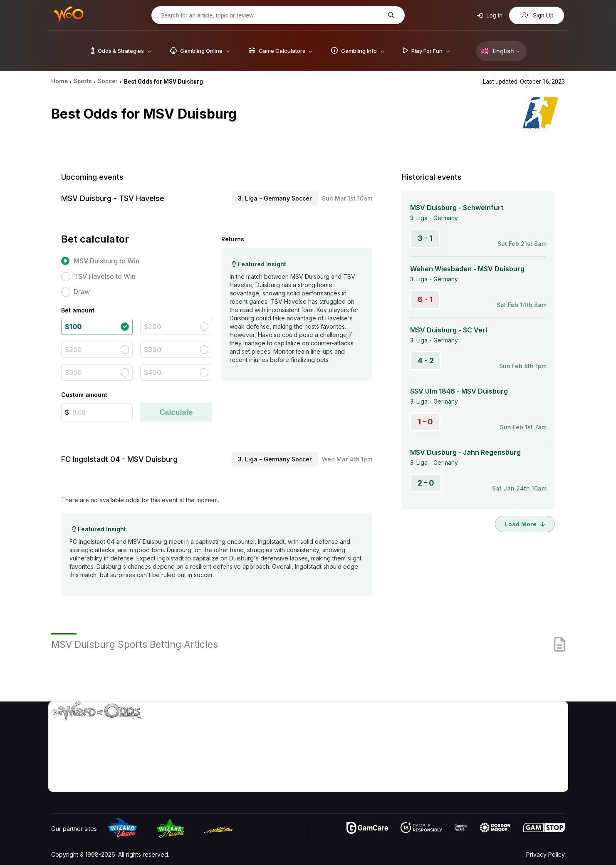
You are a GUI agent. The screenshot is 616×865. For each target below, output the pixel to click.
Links (494, 749)
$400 (153, 372)
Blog (539, 737)
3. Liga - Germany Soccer (275, 198)
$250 (73, 349)
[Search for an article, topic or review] (272, 15)
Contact (498, 737)
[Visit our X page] (77, 783)
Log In (490, 15)
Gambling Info (418, 749)
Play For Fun (416, 761)
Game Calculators (423, 737)
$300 (153, 349)
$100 (73, 327)
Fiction (541, 761)
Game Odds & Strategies (433, 725)
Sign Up (538, 15)
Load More (525, 524)
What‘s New (504, 761)
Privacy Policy (545, 854)
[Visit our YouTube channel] (58, 783)
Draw (82, 292)
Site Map (544, 749)
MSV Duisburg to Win (106, 261)
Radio (495, 773)
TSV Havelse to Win (105, 276)
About (496, 725)
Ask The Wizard (421, 785)
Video (541, 725)
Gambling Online (422, 773)
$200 (153, 327)
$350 (73, 372)
